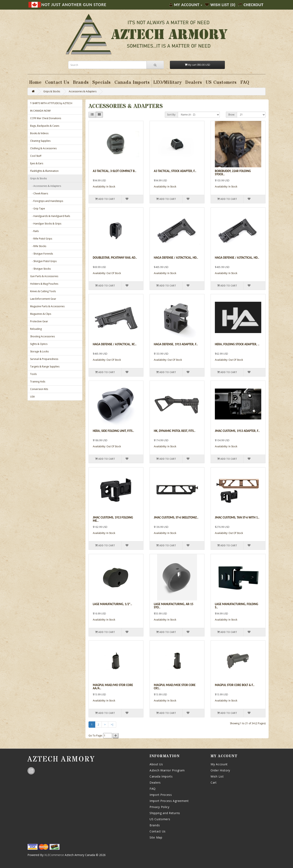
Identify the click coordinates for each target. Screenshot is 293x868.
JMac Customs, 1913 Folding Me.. (113, 519)
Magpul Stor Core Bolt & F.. (235, 685)
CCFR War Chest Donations (46, 118)
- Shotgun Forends (42, 254)
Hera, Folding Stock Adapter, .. (237, 344)
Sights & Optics (39, 344)
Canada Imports (161, 776)
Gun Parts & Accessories (44, 276)
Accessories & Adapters (83, 91)
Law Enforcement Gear (43, 299)
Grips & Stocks (52, 91)
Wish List (217, 776)
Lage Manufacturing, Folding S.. (237, 606)
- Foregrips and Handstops (47, 201)
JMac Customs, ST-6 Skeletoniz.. (176, 517)
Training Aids (38, 382)
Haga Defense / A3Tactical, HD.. (176, 258)
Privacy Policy (160, 807)
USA (32, 397)
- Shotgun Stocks (40, 269)
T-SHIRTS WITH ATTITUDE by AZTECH (51, 103)
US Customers (160, 819)
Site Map (156, 837)
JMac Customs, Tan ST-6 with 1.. (237, 517)
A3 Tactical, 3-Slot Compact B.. (115, 171)
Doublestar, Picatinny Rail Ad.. (115, 258)
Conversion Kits (39, 389)
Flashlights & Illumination (44, 171)
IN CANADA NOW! (40, 111)
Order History (220, 770)
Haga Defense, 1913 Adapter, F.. (176, 344)
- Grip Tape (38, 209)
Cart (214, 783)
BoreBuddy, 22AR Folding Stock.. (233, 173)
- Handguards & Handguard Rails (50, 216)
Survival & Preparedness (44, 359)
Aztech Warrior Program (167, 770)
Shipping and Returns (165, 813)
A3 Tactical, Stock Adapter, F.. (175, 171)
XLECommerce (54, 855)
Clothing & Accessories (43, 148)
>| (112, 725)
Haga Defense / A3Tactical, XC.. (115, 344)
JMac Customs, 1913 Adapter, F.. (237, 431)
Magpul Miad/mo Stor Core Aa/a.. (113, 687)
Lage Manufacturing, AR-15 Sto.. (174, 606)
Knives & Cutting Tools (43, 291)
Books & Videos (39, 133)
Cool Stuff (36, 156)
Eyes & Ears (37, 163)
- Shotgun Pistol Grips (43, 261)
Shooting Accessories (42, 336)
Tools (33, 374)
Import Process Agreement (169, 801)
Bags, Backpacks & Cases (45, 126)
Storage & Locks (39, 351)
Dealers (155, 783)
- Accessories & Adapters (46, 186)
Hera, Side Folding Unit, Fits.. (113, 431)
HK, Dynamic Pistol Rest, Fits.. (175, 431)
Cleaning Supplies (40, 141)
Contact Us (158, 831)
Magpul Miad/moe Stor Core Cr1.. (175, 687)
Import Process (161, 795)
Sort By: (171, 115)
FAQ (153, 789)
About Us (156, 764)
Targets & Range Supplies (45, 366)
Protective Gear (39, 321)
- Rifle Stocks (38, 246)
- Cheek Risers (39, 193)
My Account (219, 764)
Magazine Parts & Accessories (47, 306)
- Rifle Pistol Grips (41, 239)
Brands (155, 825)
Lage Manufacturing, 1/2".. (112, 604)
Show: (231, 115)
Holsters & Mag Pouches (44, 284)
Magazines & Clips (41, 314)
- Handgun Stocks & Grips (46, 224)
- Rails (34, 231)
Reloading (36, 329)
